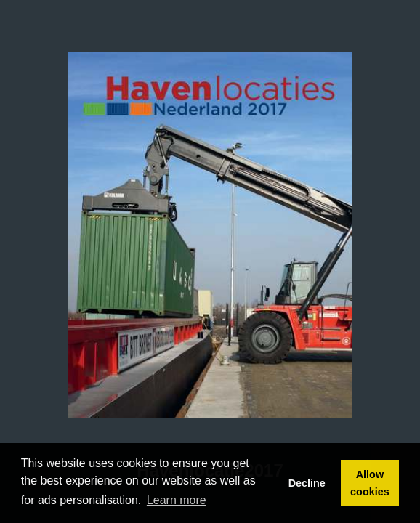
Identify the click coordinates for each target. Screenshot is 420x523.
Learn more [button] (177, 500)
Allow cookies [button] (370, 483)
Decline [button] (307, 483)
